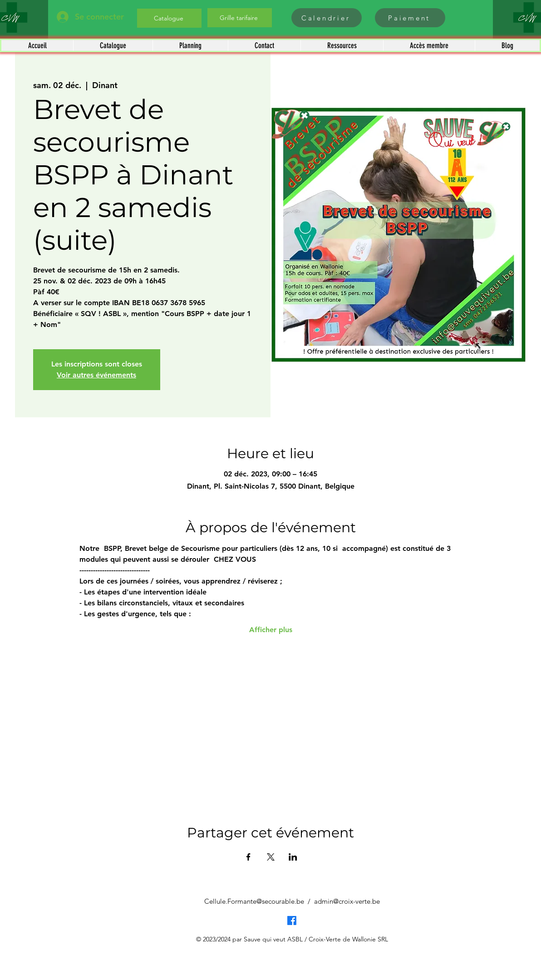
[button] (113, 45)
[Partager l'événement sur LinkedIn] (293, 857)
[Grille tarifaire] (240, 18)
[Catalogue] (169, 18)
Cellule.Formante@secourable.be (254, 901)
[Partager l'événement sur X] (271, 857)
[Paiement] (410, 18)
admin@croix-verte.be (347, 901)
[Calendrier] (327, 18)
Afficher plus (271, 630)
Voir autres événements (96, 375)
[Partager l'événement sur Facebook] (248, 857)
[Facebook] (292, 921)
